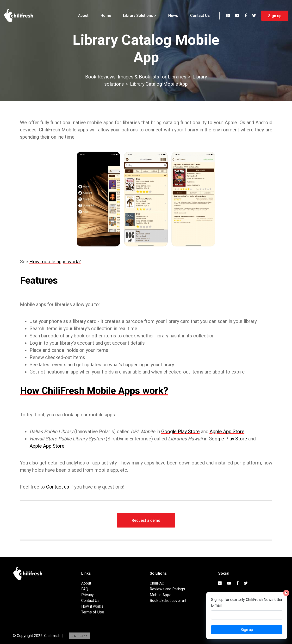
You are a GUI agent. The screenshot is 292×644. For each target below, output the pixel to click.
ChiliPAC (157, 583)
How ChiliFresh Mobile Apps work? (94, 391)
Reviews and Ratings (167, 589)
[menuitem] (83, 16)
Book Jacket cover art (168, 601)
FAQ (85, 589)
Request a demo (146, 520)
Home (106, 16)
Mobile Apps (161, 595)
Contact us (58, 487)
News (173, 16)
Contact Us (200, 16)
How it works (92, 606)
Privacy (87, 595)
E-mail (216, 605)
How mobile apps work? (55, 262)
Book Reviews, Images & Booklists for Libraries (136, 77)
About (83, 16)
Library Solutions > (140, 16)
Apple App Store (227, 431)
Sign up (275, 16)
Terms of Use (93, 612)
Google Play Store (180, 431)
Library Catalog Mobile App (159, 84)
